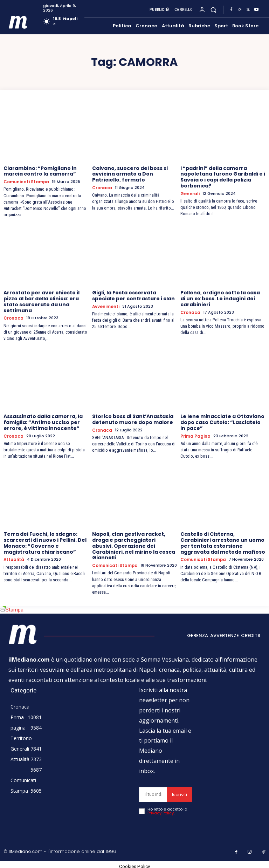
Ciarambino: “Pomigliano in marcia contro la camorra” (40, 171)
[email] (153, 793)
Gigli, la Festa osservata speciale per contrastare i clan (133, 295)
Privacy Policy (161, 812)
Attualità (13, 558)
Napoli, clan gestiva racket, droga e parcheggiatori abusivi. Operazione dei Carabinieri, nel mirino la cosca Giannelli (134, 545)
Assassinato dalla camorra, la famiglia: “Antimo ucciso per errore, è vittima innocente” (43, 422)
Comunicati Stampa (25, 182)
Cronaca (101, 188)
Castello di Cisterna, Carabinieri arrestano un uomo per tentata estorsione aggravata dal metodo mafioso (223, 542)
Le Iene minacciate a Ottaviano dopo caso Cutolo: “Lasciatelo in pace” (222, 422)
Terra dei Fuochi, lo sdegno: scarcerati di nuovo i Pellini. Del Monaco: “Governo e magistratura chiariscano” (45, 542)
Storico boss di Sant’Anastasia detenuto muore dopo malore (133, 419)
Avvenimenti (106, 306)
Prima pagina (194, 435)
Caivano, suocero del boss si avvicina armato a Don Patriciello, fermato (130, 174)
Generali (190, 194)
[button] (213, 10)
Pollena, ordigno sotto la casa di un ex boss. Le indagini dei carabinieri (220, 298)
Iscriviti (180, 793)
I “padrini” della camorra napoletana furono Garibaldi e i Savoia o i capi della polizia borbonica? (223, 177)
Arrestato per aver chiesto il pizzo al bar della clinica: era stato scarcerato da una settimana (42, 301)
